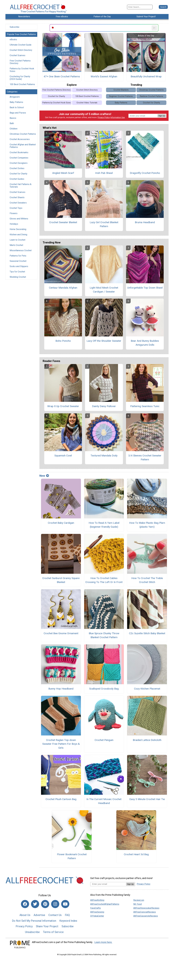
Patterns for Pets (18, 256)
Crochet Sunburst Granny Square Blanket (61, 580)
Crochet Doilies (17, 168)
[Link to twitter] (35, 904)
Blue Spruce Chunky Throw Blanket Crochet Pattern (104, 635)
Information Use (118, 118)
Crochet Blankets (121, 90)
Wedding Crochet (18, 277)
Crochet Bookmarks (19, 152)
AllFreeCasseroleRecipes (146, 916)
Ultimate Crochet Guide (21, 45)
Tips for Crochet (17, 272)
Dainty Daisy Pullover (104, 406)
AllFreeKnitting (97, 900)
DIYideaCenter (97, 916)
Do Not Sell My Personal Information (34, 921)
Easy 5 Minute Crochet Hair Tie (147, 799)
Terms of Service (53, 932)
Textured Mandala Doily (104, 456)
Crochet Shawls (17, 197)
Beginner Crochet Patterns (121, 96)
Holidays (14, 224)
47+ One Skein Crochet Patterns (62, 76)
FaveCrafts (95, 908)
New (44, 476)
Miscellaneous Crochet (21, 250)
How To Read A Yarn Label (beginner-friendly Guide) (104, 525)
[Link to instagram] (55, 904)
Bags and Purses (18, 113)
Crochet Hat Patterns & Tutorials (21, 186)
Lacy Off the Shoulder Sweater (104, 341)
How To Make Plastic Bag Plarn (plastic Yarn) (147, 525)
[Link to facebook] (25, 904)
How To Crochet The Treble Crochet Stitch (147, 580)
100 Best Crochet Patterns (22, 84)
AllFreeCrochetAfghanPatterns (105, 904)
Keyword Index (68, 921)
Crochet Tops (16, 208)
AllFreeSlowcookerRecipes (146, 908)
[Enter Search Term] (140, 7)
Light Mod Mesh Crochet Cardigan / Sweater (104, 290)
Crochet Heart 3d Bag (136, 854)
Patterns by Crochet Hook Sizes (22, 70)
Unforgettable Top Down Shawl (145, 288)
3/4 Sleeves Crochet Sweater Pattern (145, 458)
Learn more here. (103, 942)
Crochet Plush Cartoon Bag (61, 799)
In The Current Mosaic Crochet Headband (104, 801)
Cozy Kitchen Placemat (147, 689)
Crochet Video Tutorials (87, 103)
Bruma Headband (145, 222)
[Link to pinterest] (45, 904)
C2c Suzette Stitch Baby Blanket (147, 633)
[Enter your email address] (108, 884)
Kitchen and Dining (18, 235)
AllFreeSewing (97, 912)
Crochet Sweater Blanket (63, 222)
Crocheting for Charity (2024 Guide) (20, 78)
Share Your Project (47, 926)
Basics (13, 118)
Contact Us (55, 915)
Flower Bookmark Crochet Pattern (72, 856)
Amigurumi (15, 97)
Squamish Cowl (63, 456)
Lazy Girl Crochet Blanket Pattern (104, 224)
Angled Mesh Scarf (63, 173)
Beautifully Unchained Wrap (146, 76)
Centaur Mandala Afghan (63, 288)
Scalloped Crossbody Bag (104, 689)
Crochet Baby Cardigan (61, 523)
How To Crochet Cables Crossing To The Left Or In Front (104, 580)
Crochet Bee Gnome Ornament (61, 633)
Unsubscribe (32, 932)
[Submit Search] (163, 7)
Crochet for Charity (18, 174)
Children (14, 129)
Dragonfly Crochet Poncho (145, 173)
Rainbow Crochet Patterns (152, 96)
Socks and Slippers (19, 266)
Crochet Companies (19, 158)
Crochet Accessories (20, 139)
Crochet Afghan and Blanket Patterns (23, 146)
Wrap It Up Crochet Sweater (63, 406)
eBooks (13, 39)
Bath (12, 123)
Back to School (17, 107)
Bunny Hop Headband (61, 689)
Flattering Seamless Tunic (145, 406)
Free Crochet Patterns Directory (20, 62)
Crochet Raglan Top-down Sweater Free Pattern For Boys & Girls (61, 744)
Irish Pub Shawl (104, 173)
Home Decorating (18, 229)
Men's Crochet (16, 245)
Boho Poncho (63, 341)
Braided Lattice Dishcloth (147, 740)
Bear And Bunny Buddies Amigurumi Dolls (145, 343)
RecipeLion (139, 900)
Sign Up (162, 116)
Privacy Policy (104, 118)
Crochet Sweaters (18, 203)
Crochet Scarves (17, 55)
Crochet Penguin (104, 740)
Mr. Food (138, 904)
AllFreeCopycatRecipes (145, 912)
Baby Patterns (16, 102)
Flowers (14, 213)
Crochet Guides (17, 179)
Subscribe (14, 27)
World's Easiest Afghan (104, 76)
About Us (25, 915)
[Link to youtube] (65, 904)
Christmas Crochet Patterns (23, 134)
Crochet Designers (19, 163)
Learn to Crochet (17, 240)
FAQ (67, 915)
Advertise (39, 915)
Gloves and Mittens (19, 219)
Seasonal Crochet (18, 261)
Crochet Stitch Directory (21, 50)
